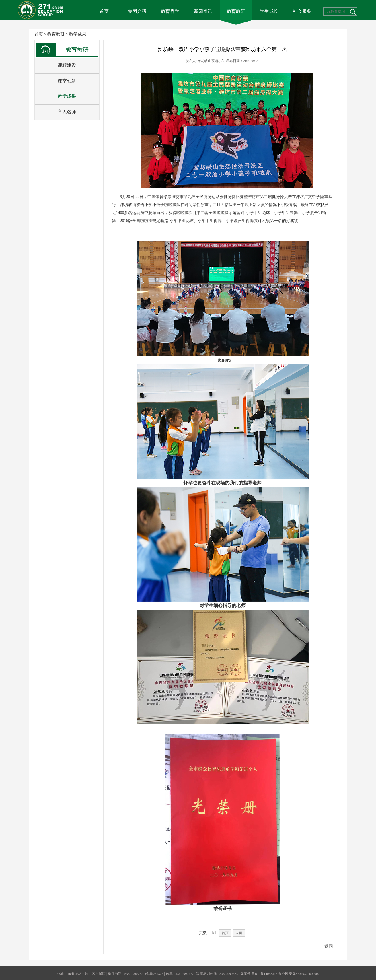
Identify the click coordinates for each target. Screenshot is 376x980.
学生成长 (269, 11)
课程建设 (67, 65)
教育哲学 (170, 11)
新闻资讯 (203, 11)
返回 (329, 946)
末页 (239, 933)
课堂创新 (67, 81)
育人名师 (67, 112)
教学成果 (78, 34)
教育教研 (236, 11)
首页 (104, 11)
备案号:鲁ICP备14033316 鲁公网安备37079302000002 (280, 974)
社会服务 (302, 11)
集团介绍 (137, 11)
